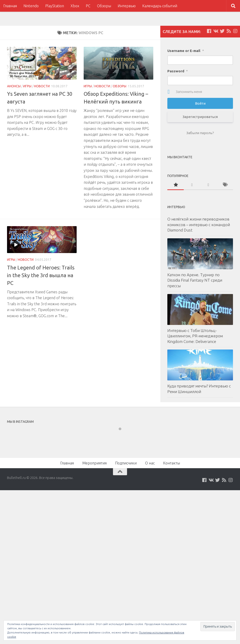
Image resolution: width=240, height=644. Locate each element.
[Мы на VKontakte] (216, 31)
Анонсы (14, 86)
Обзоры (104, 6)
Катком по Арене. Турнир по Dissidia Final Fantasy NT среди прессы (195, 280)
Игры (27, 86)
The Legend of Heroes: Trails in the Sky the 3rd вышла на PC (41, 275)
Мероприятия (94, 463)
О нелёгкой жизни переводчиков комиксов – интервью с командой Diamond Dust (199, 224)
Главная (10, 6)
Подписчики (126, 463)
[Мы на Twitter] (222, 31)
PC (88, 6)
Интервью (127, 6)
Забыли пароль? (200, 133)
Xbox (75, 6)
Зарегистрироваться (200, 117)
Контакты (172, 463)
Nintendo (31, 6)
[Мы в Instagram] (235, 31)
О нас (150, 463)
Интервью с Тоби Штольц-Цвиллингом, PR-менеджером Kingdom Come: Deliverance (195, 336)
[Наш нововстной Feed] (229, 31)
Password (178, 71)
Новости (42, 86)
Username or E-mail (186, 51)
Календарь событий (160, 6)
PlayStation (55, 6)
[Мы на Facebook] (209, 31)
